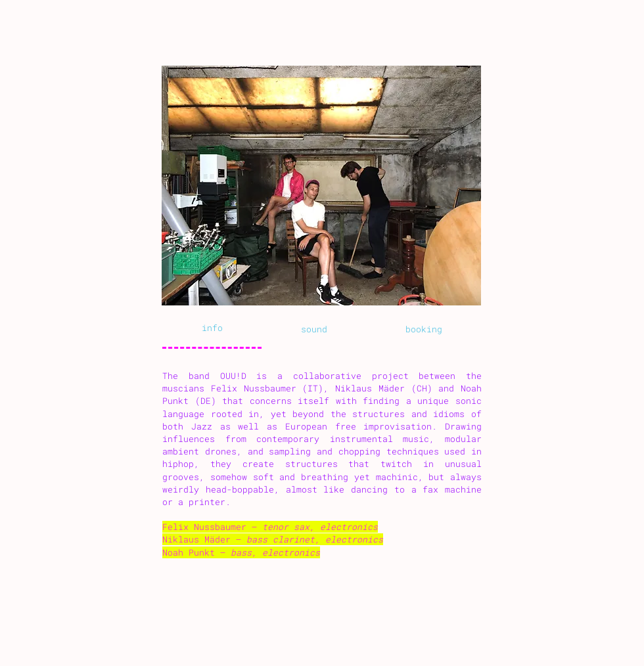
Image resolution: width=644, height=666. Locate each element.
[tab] (212, 329)
